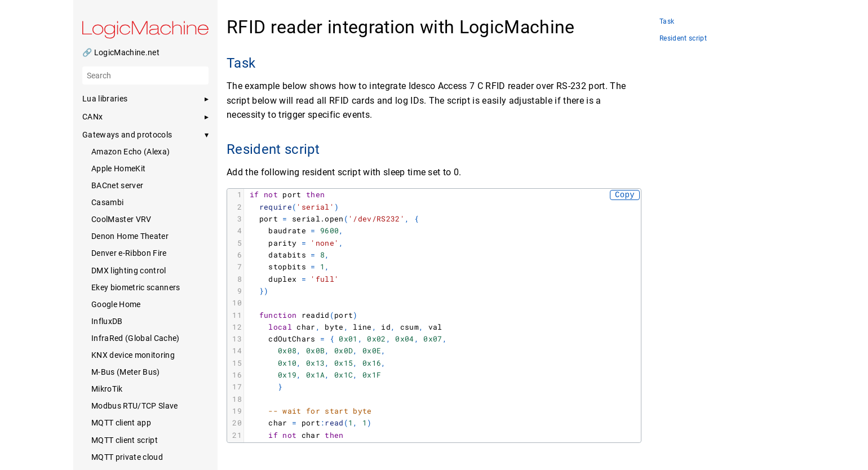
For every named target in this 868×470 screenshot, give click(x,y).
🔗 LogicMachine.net (121, 52)
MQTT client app (121, 423)
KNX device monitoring (133, 355)
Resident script (683, 39)
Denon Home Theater (130, 236)
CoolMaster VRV (121, 219)
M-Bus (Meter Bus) (126, 372)
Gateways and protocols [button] (127, 135)
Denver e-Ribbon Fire (129, 253)
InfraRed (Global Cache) (136, 338)
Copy (625, 195)
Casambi (107, 202)
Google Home (116, 304)
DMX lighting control (129, 271)
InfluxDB (107, 321)
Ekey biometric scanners (136, 287)
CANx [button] (92, 117)
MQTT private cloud (127, 457)
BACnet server (117, 185)
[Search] (145, 76)
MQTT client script (125, 440)
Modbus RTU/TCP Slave (135, 406)
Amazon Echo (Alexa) (130, 152)
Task (667, 22)
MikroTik (107, 389)
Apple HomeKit (118, 169)
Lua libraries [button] (105, 99)
